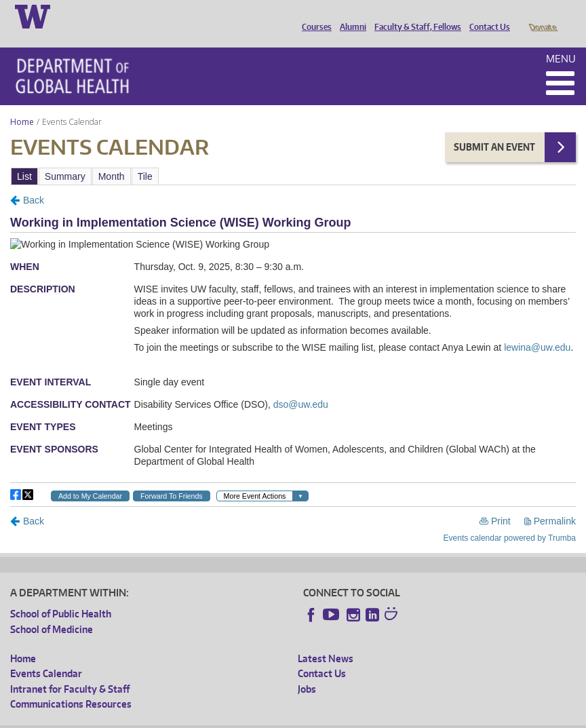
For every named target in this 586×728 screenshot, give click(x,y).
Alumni (350, 16)
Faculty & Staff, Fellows (414, 16)
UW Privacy (190, 717)
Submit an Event (494, 128)
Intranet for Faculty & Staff (70, 670)
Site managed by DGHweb (326, 717)
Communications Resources (71, 685)
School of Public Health (61, 595)
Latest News (326, 639)
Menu (561, 40)
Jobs (307, 670)
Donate (542, 16)
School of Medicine (52, 610)
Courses (313, 16)
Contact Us (486, 16)
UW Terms (245, 717)
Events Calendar (46, 654)
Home (22, 103)
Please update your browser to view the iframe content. (293, 157)
